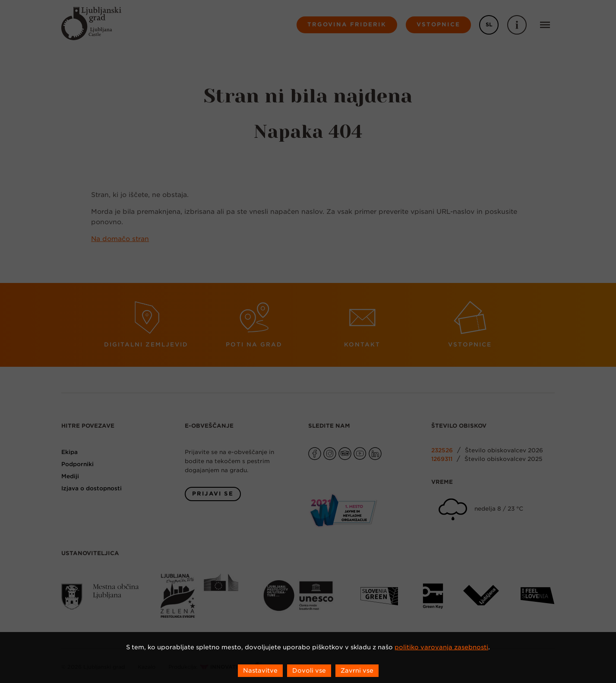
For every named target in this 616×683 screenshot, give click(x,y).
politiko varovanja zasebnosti (441, 647)
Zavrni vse (357, 670)
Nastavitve (260, 670)
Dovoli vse (309, 670)
